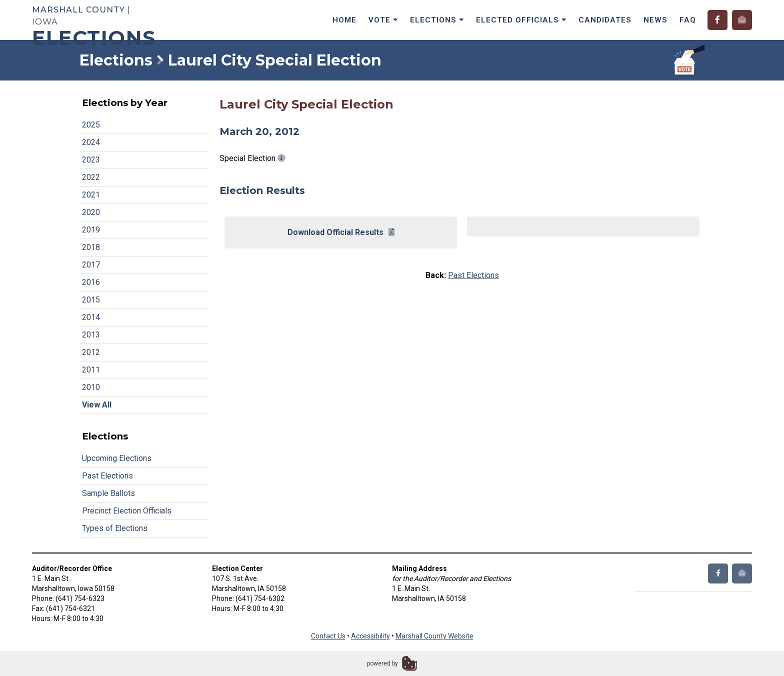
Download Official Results (341, 232)
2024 (91, 142)
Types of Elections (115, 528)
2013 (91, 335)
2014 (91, 317)
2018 (91, 247)
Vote (383, 20)
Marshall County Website (434, 636)
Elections (437, 20)
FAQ (688, 20)
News (655, 20)
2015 (91, 300)
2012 (91, 352)
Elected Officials (521, 20)
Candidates (605, 20)
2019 (91, 230)
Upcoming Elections (117, 458)
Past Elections (107, 476)
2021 (91, 195)
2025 (91, 125)
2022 (91, 177)
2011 (91, 370)
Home (344, 20)
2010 (91, 387)
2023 (91, 160)
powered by (382, 663)
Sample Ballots (108, 493)
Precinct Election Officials (127, 511)
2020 (91, 212)
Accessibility (370, 636)
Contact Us (328, 636)
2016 (91, 282)
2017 (91, 265)
